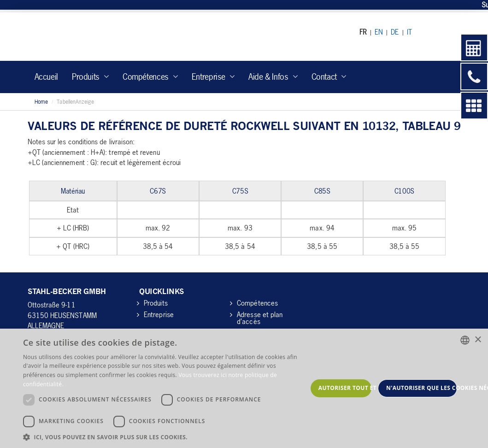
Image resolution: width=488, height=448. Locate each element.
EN (379, 32)
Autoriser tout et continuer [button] (345, 388)
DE (395, 32)
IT (409, 32)
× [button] (478, 340)
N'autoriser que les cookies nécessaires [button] (422, 388)
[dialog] (244, 388)
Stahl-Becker (113, 37)
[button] (165, 437)
